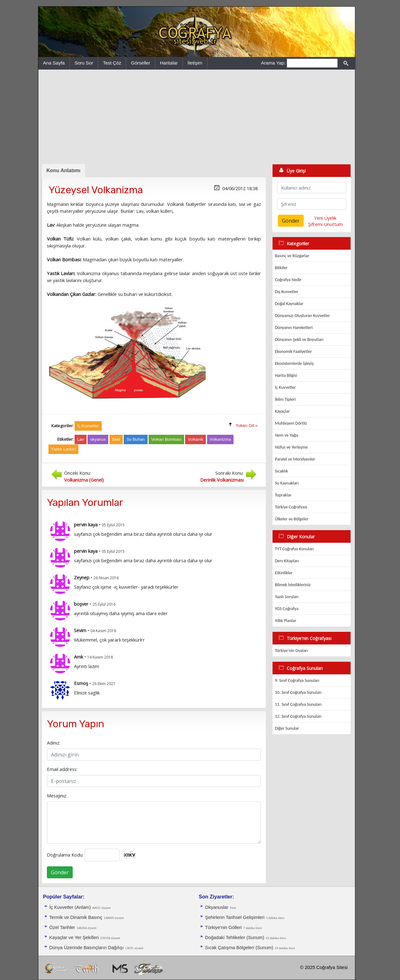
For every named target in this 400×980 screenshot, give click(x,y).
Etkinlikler (284, 573)
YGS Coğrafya (287, 609)
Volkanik (195, 439)
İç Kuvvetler (285, 387)
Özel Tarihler (62, 927)
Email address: (62, 769)
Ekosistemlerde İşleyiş (294, 363)
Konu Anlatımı (64, 170)
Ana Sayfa (54, 63)
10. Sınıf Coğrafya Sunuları (298, 692)
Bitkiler (281, 268)
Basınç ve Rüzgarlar (292, 256)
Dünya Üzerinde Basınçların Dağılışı (87, 948)
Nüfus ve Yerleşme (291, 447)
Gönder (60, 872)
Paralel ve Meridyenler (295, 459)
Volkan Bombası (166, 439)
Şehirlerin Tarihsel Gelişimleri (235, 917)
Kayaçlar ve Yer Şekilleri (74, 938)
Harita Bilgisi (286, 375)
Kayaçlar (282, 411)
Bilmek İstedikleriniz (293, 585)
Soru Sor (84, 63)
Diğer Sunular (287, 728)
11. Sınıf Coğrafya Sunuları (298, 704)
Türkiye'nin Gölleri (224, 927)
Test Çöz (112, 63)
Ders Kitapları (287, 561)
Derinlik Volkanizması (222, 480)
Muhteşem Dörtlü (291, 423)
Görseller (141, 63)
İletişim (195, 63)
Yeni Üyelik (325, 218)
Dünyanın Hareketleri (294, 328)
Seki (116, 439)
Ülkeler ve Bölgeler (292, 519)
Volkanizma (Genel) (84, 480)
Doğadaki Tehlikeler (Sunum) (235, 938)
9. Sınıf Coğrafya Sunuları (297, 680)
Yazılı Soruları (287, 597)
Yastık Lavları (64, 449)
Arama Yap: (273, 63)
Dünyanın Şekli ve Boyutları (299, 340)
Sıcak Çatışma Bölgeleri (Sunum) (239, 948)
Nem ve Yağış (287, 435)
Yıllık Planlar (286, 621)
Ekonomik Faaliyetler (293, 351)
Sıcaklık (282, 471)
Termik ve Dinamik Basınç (76, 917)
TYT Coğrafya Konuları (295, 549)
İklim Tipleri (285, 399)
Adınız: (54, 743)
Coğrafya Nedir (288, 280)
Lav (81, 439)
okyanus (98, 439)
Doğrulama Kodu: (65, 855)
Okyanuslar (217, 907)
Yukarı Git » (247, 425)
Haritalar (169, 63)
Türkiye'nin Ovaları (292, 651)
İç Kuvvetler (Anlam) (70, 907)
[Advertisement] (197, 117)
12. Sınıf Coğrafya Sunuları (298, 716)
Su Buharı (135, 439)
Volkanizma (220, 439)
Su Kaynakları (287, 483)
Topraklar (283, 495)
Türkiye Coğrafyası (291, 507)
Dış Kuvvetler (287, 292)
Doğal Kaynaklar (289, 304)
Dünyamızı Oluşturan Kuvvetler (303, 316)
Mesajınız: (57, 796)
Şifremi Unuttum (325, 224)
